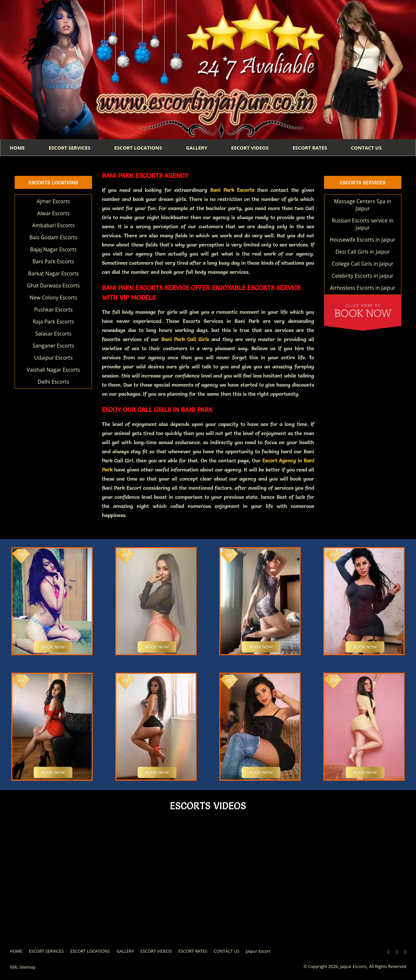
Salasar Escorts (53, 334)
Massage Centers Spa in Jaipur (363, 205)
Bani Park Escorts (53, 262)
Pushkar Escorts (53, 310)
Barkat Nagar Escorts (53, 274)
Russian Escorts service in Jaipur (363, 224)
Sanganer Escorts (53, 346)
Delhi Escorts (53, 382)
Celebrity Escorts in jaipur (363, 276)
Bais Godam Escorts (53, 238)
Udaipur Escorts (53, 358)
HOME (18, 148)
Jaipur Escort (258, 951)
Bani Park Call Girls (185, 339)
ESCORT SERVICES (70, 148)
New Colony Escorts (53, 298)
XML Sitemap (23, 967)
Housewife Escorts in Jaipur (363, 240)
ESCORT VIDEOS (252, 148)
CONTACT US (369, 148)
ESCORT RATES (312, 148)
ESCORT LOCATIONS (139, 148)
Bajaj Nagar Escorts (53, 250)
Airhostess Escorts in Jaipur (363, 288)
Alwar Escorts (53, 214)
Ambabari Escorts (53, 226)
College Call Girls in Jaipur (363, 264)
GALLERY (198, 148)
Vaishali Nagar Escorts (53, 370)
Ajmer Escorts (53, 202)
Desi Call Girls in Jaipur (363, 252)
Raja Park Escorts (53, 322)
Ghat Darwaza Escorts (53, 286)
